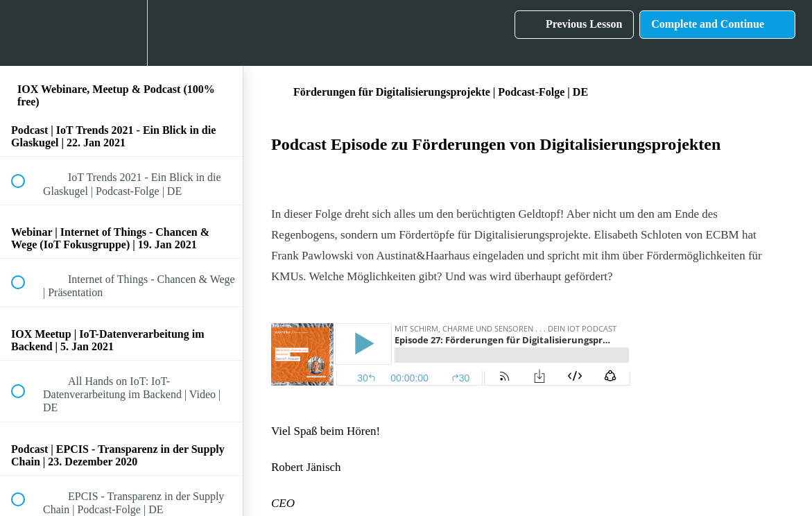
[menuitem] (121, 33)
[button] (26, 33)
